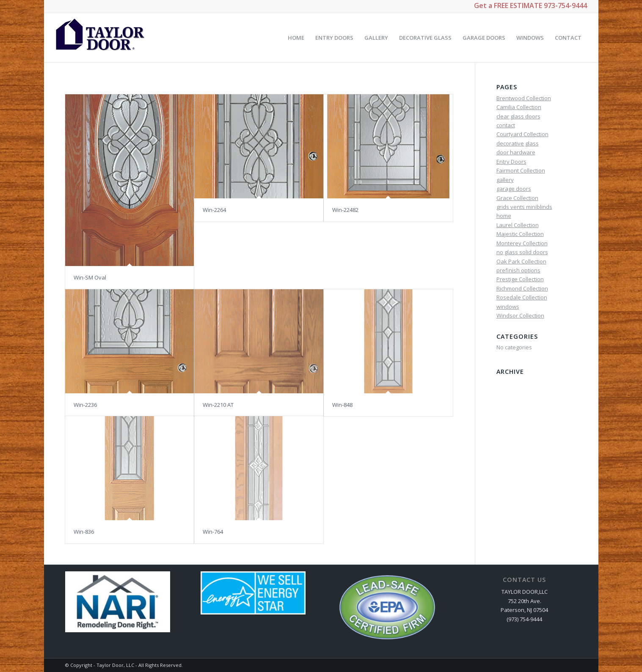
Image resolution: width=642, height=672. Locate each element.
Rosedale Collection (522, 297)
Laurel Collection (518, 225)
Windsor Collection (520, 315)
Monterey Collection (522, 243)
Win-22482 (345, 210)
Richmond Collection (522, 288)
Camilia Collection (519, 107)
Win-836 (84, 532)
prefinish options (518, 270)
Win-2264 (214, 210)
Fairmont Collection (521, 170)
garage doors (514, 189)
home (504, 216)
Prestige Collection (520, 279)
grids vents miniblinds (524, 207)
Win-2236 (85, 405)
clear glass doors (518, 116)
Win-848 (342, 405)
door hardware (516, 152)
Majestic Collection (520, 234)
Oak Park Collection (521, 261)
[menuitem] (296, 38)
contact (506, 125)
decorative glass (518, 143)
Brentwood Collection (524, 98)
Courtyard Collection (522, 134)
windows (508, 307)
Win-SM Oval (90, 277)
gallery (505, 180)
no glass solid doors (522, 252)
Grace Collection (517, 198)
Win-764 (213, 532)
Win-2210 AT (218, 405)
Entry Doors (511, 162)
